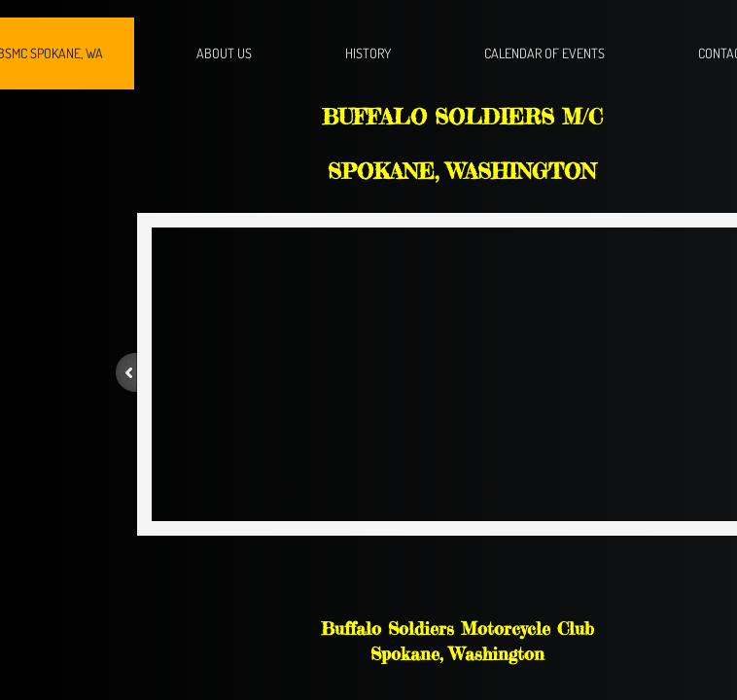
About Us (224, 53)
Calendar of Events (544, 53)
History (368, 53)
